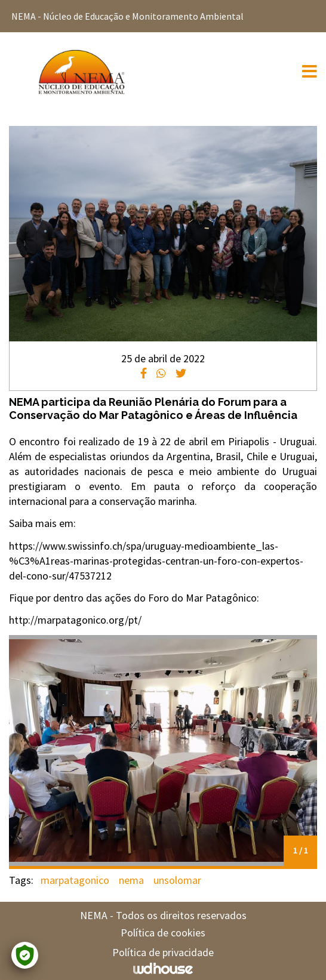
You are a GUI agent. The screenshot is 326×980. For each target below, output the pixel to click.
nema (131, 880)
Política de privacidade (163, 952)
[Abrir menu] (310, 74)
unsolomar (177, 880)
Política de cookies (163, 933)
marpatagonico (75, 880)
